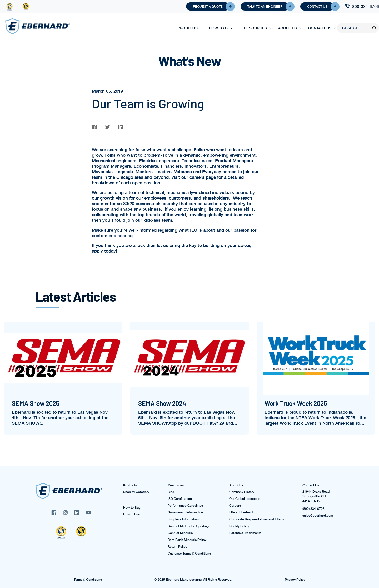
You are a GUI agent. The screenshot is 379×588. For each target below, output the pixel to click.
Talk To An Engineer (268, 7)
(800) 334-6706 (313, 509)
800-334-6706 (366, 6)
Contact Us (321, 7)
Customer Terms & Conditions (189, 554)
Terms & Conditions (88, 580)
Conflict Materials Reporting (188, 526)
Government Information (185, 512)
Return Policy (177, 547)
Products (188, 28)
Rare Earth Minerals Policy (187, 540)
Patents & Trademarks (245, 533)
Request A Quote (211, 7)
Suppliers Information (183, 519)
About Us (288, 28)
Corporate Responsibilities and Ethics (257, 519)
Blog (171, 492)
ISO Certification (180, 499)
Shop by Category (136, 492)
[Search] (355, 28)
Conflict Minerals (180, 533)
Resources (255, 28)
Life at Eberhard (241, 512)
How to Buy (221, 28)
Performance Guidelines (185, 506)
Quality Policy (239, 526)
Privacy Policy (295, 580)
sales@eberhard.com (318, 516)
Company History (242, 492)
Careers (235, 506)
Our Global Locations (245, 499)
